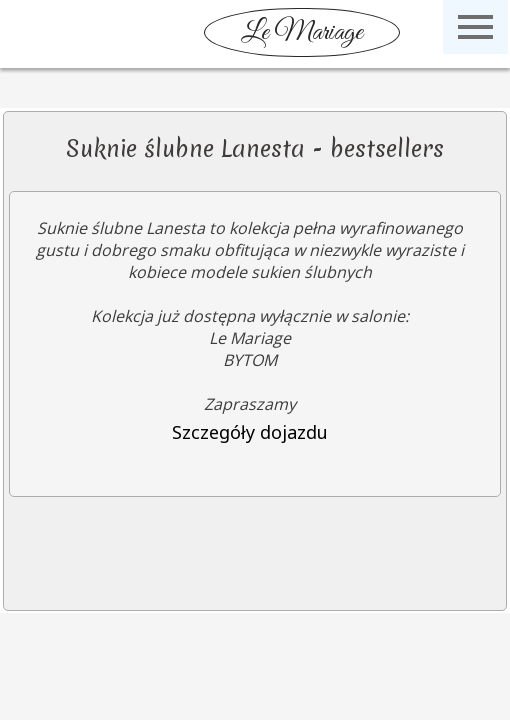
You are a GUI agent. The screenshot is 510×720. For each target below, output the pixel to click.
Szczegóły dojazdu (250, 432)
